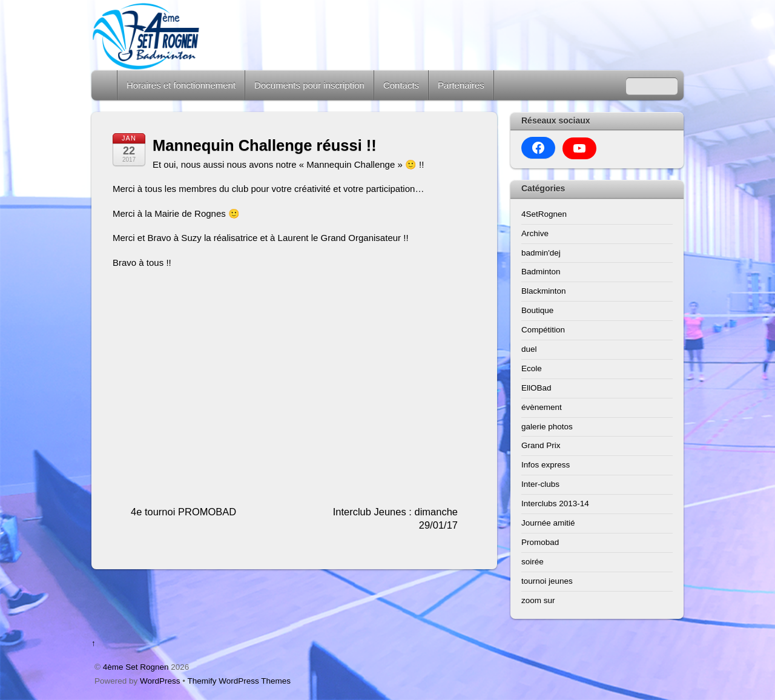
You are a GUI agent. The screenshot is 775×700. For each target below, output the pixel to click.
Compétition (543, 330)
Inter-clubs (540, 484)
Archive (535, 233)
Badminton (541, 272)
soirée (533, 562)
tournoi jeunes (547, 581)
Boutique (537, 310)
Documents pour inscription (309, 85)
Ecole (532, 368)
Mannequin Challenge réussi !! (265, 145)
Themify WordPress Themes (239, 681)
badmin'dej (541, 253)
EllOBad (536, 388)
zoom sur (538, 600)
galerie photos (547, 427)
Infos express (546, 465)
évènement (542, 407)
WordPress (160, 681)
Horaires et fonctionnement (181, 85)
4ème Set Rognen (136, 667)
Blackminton (544, 291)
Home (105, 85)
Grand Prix (541, 445)
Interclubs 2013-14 (555, 504)
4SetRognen (544, 214)
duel (529, 349)
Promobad (540, 542)
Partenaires (461, 85)
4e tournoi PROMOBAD (183, 512)
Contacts (401, 85)
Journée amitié (548, 523)
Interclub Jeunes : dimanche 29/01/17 (395, 519)
